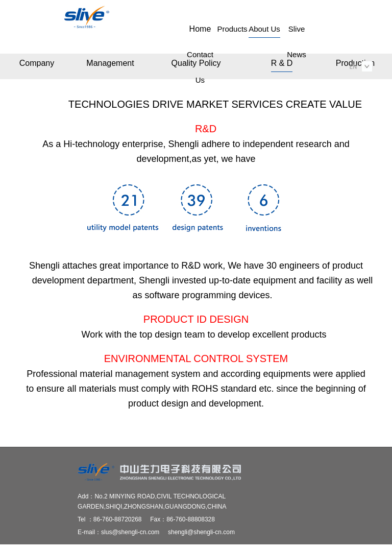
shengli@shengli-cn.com (201, 532)
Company (37, 63)
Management (110, 63)
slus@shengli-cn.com (130, 532)
